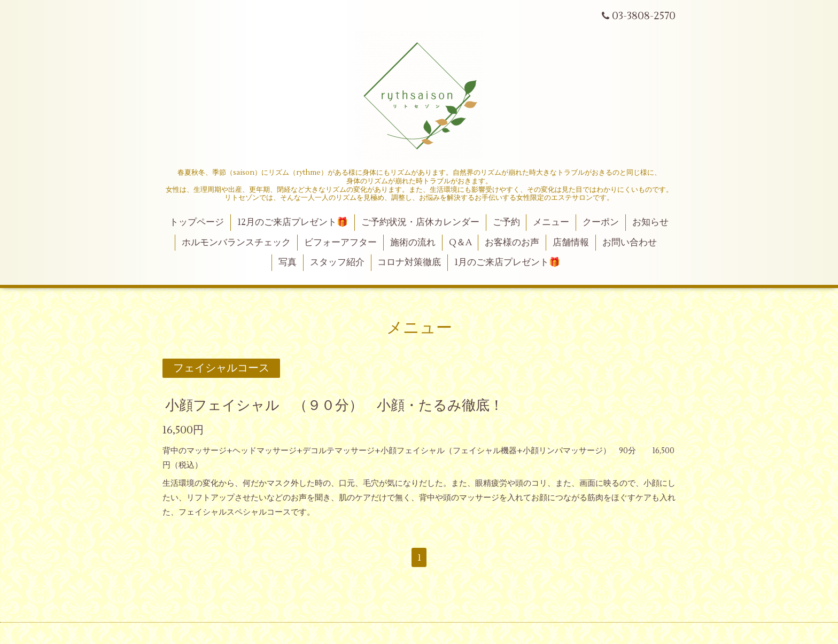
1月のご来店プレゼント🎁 (507, 262)
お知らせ (650, 222)
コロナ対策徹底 (409, 262)
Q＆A (460, 243)
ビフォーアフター (340, 243)
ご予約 (506, 222)
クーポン (601, 222)
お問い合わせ (630, 243)
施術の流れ (413, 243)
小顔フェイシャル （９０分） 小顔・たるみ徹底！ (334, 405)
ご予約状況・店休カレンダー (420, 222)
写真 (288, 262)
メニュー (551, 222)
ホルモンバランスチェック (236, 243)
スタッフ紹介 (337, 262)
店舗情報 (571, 243)
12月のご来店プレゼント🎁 (293, 222)
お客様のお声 (512, 243)
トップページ (197, 222)
